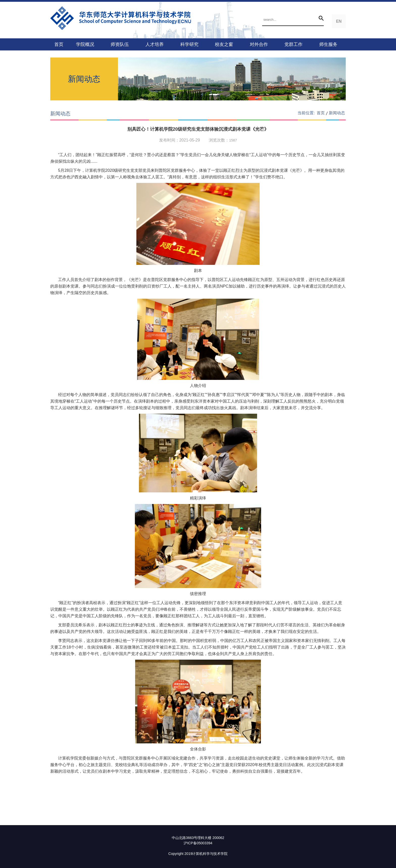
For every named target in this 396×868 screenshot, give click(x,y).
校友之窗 (224, 44)
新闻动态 (337, 113)
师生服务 (328, 44)
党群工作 (293, 44)
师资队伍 (120, 44)
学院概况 (85, 44)
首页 (59, 44)
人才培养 (155, 44)
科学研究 (189, 44)
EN (339, 21)
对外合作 (259, 44)
